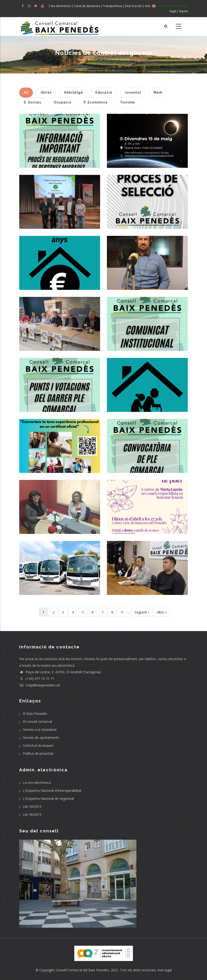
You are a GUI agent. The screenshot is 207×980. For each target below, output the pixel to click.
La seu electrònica (37, 783)
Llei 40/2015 (32, 814)
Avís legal (165, 970)
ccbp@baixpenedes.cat (40, 685)
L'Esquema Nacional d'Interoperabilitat (52, 791)
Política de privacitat (38, 753)
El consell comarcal (38, 722)
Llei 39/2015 (32, 806)
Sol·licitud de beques (38, 745)
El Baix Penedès (35, 714)
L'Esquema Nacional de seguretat (49, 798)
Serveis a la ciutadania (40, 729)
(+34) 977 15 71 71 (37, 679)
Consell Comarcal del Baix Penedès (82, 970)
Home (82, 59)
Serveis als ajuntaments (41, 737)
